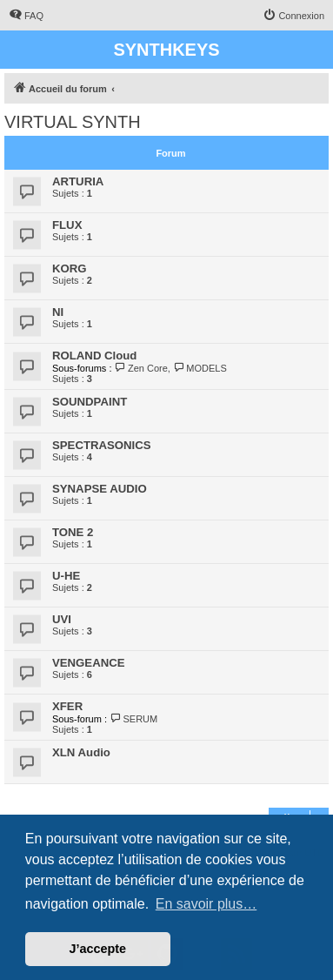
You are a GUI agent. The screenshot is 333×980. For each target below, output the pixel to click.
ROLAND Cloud (94, 356)
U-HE (66, 576)
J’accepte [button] (98, 949)
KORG (70, 268)
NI (58, 312)
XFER (67, 706)
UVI (62, 619)
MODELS (200, 368)
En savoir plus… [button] (206, 904)
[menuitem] (26, 16)
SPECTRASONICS (102, 445)
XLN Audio (81, 752)
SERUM (133, 719)
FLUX (67, 225)
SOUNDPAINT (90, 402)
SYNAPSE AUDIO (100, 489)
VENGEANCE (89, 663)
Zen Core (141, 368)
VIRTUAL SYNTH (73, 122)
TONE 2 (73, 532)
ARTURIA (78, 181)
